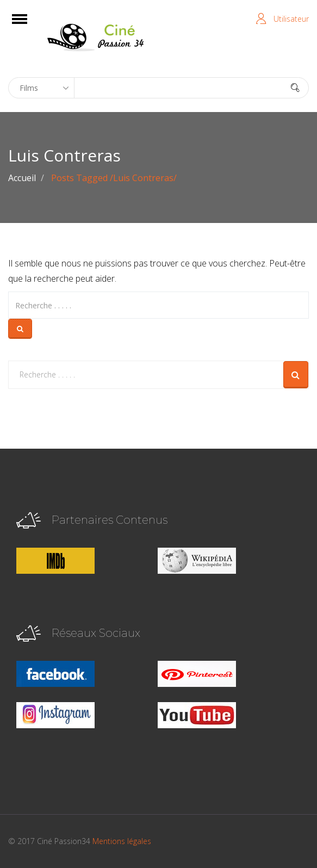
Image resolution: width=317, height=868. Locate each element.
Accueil (22, 178)
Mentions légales (122, 841)
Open (29, 26)
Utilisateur (291, 19)
